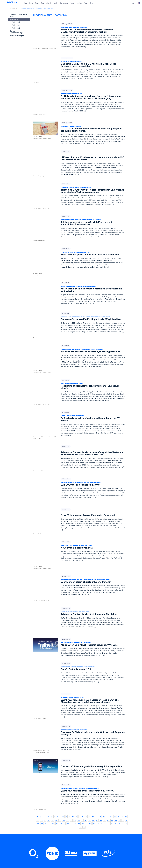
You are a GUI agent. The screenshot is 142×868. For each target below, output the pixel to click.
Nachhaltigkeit (46, 3)
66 (83, 734)
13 (73, 728)
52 (123, 731)
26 (119, 728)
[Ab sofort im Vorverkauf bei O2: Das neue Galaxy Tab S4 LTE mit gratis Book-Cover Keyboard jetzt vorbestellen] (79, 65)
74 (112, 734)
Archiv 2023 (16, 28)
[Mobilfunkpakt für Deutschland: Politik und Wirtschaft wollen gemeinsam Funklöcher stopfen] (79, 351)
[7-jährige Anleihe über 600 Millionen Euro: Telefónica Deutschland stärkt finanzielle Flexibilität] (79, 547)
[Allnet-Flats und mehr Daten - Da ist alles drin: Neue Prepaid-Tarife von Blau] (79, 494)
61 (64, 734)
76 (119, 734)
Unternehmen (28, 3)
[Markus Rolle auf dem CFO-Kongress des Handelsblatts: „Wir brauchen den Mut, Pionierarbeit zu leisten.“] (79, 711)
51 (119, 731)
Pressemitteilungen (17, 36)
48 (108, 731)
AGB (88, 822)
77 (123, 734)
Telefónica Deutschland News (41, 8)
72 (105, 734)
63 (72, 734)
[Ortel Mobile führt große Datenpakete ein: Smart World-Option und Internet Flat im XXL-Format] (79, 239)
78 (126, 734)
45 (97, 731)
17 (86, 728)
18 (90, 728)
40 (79, 731)
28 (126, 728)
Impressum (91, 844)
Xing (104, 791)
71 (101, 734)
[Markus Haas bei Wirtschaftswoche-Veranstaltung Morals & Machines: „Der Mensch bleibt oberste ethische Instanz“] (79, 520)
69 (94, 734)
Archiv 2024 (16, 25)
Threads (76, 791)
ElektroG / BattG (93, 828)
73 (108, 734)
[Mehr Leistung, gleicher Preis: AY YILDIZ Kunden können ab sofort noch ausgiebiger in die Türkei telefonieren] (79, 123)
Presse (86, 3)
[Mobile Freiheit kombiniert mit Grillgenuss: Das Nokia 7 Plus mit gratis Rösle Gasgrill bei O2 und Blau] (79, 685)
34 (56, 731)
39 (75, 731)
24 (111, 728)
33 (52, 731)
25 (115, 728)
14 (76, 728)
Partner (72, 3)
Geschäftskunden (68, 822)
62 (68, 734)
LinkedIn (45, 791)
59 (57, 734)
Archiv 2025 (16, 22)
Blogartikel (54, 8)
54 (38, 734)
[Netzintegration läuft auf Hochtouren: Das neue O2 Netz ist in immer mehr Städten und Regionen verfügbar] (79, 657)
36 (64, 731)
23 (107, 728)
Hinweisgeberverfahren (95, 834)
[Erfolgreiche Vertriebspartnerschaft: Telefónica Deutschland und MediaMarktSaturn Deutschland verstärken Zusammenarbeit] (79, 35)
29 (38, 731)
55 (42, 734)
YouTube (91, 791)
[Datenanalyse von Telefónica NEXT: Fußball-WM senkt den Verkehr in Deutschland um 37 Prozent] (79, 381)
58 (53, 734)
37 (67, 731)
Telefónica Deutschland (25, 8)
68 (90, 734)
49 (112, 731)
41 (82, 731)
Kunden (56, 3)
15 (80, 728)
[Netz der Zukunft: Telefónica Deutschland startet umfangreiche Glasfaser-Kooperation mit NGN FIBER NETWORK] (79, 411)
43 (90, 731)
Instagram (61, 791)
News (92, 3)
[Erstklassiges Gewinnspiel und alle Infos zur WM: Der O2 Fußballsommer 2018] (79, 598)
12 (70, 728)
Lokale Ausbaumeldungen (17, 32)
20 (97, 728)
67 (86, 734)
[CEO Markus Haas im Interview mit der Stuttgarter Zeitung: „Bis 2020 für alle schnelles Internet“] (79, 438)
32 (49, 731)
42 (86, 731)
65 (79, 734)
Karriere (79, 3)
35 (60, 731)
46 (101, 731)
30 (42, 731)
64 (75, 734)
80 (84, 738)
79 (80, 738)
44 (93, 731)
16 (83, 728)
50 (116, 731)
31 (45, 731)
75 (115, 734)
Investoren (64, 3)
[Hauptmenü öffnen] (3, 3)
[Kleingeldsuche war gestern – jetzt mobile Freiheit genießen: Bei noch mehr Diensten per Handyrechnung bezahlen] (79, 322)
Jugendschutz (92, 838)
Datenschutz (91, 831)
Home (40, 819)
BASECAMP (91, 819)
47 (104, 731)
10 (63, 728)
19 (93, 728)
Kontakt (89, 825)
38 (71, 731)
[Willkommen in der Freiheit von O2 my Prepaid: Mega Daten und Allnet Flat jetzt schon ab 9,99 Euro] (79, 572)
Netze (37, 3)
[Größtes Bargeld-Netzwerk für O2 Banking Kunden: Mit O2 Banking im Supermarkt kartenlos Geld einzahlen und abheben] (79, 267)
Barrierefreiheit (92, 841)
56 (46, 734)
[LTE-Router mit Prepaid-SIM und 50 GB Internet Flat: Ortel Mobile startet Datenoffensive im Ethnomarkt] (79, 466)
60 (61, 734)
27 (122, 728)
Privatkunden (66, 819)
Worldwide (65, 825)
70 (98, 734)
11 (66, 728)
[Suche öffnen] (133, 3)
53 (127, 731)
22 (104, 728)
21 (100, 728)
